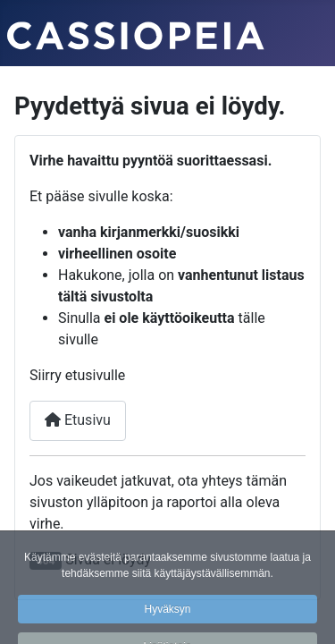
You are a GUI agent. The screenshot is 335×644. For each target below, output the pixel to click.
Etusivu (78, 420)
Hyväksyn (167, 615)
